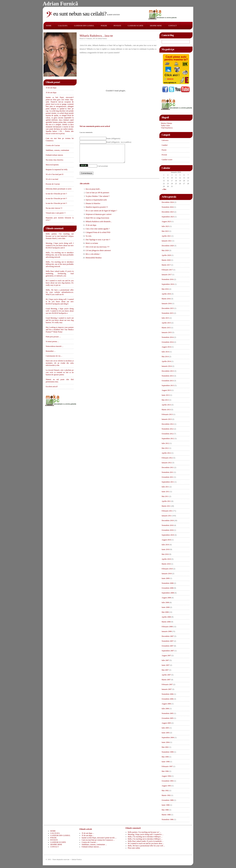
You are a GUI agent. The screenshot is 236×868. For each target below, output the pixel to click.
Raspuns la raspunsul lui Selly (57, 170)
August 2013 (166, 390)
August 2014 (166, 347)
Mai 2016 (165, 289)
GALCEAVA (63, 26)
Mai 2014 (165, 357)
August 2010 (166, 540)
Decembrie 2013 (168, 371)
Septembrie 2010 (168, 535)
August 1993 (166, 786)
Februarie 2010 (167, 569)
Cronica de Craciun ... (89, 842)
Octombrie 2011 (168, 477)
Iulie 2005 (165, 728)
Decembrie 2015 (168, 308)
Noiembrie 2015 (168, 313)
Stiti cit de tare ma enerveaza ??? (98, 250)
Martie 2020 (166, 260)
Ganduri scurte (167, 160)
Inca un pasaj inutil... (93, 193)
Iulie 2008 (165, 602)
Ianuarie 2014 (167, 366)
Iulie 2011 (165, 487)
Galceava (165, 140)
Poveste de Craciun (53, 184)
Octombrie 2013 (168, 381)
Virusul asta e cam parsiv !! (56, 213)
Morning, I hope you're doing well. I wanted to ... (146, 834)
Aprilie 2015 (166, 323)
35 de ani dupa (51, 88)
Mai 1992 (165, 791)
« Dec (164, 189)
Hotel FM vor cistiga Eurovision (97, 222)
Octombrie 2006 (168, 699)
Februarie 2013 (167, 414)
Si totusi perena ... (52, 341)
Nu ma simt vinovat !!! (54, 208)
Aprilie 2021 (166, 236)
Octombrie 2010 (168, 530)
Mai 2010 (165, 554)
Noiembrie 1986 (168, 819)
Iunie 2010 (166, 549)
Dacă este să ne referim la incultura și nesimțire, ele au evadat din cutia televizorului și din (60, 363)
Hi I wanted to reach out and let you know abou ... (146, 843)
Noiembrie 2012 (168, 429)
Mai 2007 (165, 670)
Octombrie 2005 (168, 718)
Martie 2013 (166, 410)
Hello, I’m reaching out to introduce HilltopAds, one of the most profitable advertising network (60, 255)
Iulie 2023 (165, 226)
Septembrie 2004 (168, 737)
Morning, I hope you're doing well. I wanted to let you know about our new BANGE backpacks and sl (60, 245)
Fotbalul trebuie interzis (54, 155)
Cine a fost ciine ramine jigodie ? (98, 232)
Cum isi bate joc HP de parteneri (97, 196)
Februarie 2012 (167, 458)
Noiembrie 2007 (168, 641)
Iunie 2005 (166, 733)
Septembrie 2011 (168, 482)
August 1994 (166, 776)
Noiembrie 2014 (168, 337)
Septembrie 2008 (168, 593)
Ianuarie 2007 (167, 689)
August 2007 (166, 656)
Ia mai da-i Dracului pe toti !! (56, 194)
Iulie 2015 (165, 318)
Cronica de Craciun (53, 145)
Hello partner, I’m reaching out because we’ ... (144, 832)
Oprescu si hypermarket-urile (96, 203)
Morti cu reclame (92, 247)
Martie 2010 (166, 564)
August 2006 (166, 704)
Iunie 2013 (166, 395)
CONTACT (172, 26)
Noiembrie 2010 (168, 525)
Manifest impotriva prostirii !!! (97, 211)
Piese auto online (134, 848)
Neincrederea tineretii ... (54, 346)
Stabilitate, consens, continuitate (57, 150)
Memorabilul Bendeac (94, 261)
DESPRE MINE (156, 26)
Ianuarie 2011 (167, 516)
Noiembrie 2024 (168, 207)
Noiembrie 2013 (168, 376)
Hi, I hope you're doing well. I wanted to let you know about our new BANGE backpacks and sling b (60, 302)
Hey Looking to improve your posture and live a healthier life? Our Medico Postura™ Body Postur (60, 330)
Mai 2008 (165, 612)
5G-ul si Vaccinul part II (54, 174)
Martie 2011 (166, 506)
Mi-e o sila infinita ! (93, 258)
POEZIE (104, 26)
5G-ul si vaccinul (52, 179)
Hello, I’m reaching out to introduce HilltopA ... (145, 837)
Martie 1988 (166, 815)
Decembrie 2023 (168, 212)
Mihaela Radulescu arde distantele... (99, 225)
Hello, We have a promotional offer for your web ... (146, 846)
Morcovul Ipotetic (52, 165)
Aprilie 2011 (166, 501)
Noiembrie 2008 (168, 583)
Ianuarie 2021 (167, 241)
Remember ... (51, 351)
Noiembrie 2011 (168, 472)
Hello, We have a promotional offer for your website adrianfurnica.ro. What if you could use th (60, 292)
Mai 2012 (165, 448)
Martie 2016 (166, 299)
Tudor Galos (165, 126)
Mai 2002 (165, 747)
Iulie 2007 (165, 660)
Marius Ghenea (166, 123)
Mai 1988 (165, 810)
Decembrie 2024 (168, 202)
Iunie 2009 (166, 578)
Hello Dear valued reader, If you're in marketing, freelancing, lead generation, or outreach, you (60, 274)
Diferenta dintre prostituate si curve (59, 189)
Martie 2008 (166, 622)
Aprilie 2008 (166, 617)
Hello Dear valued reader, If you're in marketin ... (146, 841)
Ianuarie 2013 (167, 419)
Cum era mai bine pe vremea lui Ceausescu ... (98, 840)
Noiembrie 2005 (168, 713)
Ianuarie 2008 (167, 631)
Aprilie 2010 (166, 559)
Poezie (164, 150)
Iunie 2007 (166, 665)
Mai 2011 (165, 496)
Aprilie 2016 (166, 294)
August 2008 (166, 598)
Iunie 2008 (166, 607)
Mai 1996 (165, 771)
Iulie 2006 (165, 709)
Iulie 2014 (165, 352)
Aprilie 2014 (166, 361)
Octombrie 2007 (168, 646)
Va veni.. (89, 240)
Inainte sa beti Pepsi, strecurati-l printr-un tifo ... (99, 838)
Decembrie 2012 (168, 424)
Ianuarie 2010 (167, 574)
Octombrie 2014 (168, 342)
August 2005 (166, 723)
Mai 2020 (165, 250)
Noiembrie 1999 (168, 752)
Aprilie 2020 (166, 255)
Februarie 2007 (167, 684)
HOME (49, 26)
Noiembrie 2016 (168, 279)
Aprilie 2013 (166, 405)
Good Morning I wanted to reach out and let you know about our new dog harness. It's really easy (60, 320)
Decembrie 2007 (168, 636)
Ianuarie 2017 (167, 275)
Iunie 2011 (165, 492)
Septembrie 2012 (168, 439)
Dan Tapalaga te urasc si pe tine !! (98, 243)
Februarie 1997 (167, 766)
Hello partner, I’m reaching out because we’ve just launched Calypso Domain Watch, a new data (60, 236)
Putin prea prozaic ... (53, 337)
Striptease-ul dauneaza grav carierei (99, 218)
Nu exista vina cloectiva (54, 160)
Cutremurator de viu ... (54, 356)
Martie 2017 (166, 265)
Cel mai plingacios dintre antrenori (98, 254)
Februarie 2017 (167, 270)
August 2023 (166, 222)
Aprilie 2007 (166, 675)
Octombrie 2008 (168, 588)
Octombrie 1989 (168, 800)
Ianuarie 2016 (167, 303)
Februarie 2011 (167, 511)
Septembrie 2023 (168, 217)
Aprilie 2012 (166, 453)
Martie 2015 (166, 328)
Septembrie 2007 (168, 651)
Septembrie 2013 (168, 385)
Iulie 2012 (165, 443)
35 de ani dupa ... (88, 833)
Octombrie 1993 (168, 781)
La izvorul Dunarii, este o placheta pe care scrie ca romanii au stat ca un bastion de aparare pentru (60, 372)
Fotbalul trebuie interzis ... (91, 847)
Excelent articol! (52, 387)
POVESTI (117, 26)
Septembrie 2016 (168, 284)
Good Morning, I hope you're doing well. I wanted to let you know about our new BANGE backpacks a (60, 311)
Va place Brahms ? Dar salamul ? (98, 200)
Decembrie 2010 (168, 520)
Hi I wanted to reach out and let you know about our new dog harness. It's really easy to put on (60, 283)
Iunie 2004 (166, 742)
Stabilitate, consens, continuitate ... (94, 844)
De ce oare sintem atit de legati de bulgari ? (101, 214)
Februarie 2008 (167, 627)
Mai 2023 (165, 231)
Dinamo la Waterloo (93, 207)
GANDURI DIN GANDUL (84, 26)
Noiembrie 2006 (168, 694)
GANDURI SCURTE (135, 26)
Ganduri (165, 145)
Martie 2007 (166, 680)
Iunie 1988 (166, 805)
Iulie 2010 (165, 545)
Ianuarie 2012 (167, 463)
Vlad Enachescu (167, 128)
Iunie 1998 (166, 762)
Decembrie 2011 (168, 467)
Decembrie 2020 (168, 246)
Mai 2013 (165, 400)
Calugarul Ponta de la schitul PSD (98, 236)
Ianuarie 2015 (167, 332)
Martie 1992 (166, 795)
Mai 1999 (165, 757)
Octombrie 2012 (168, 434)
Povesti (164, 155)
